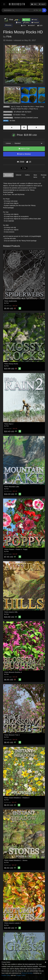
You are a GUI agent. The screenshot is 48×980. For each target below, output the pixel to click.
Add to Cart (24, 149)
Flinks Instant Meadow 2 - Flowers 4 (17, 798)
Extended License (32, 118)
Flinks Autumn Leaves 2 (13, 923)
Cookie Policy (6, 975)
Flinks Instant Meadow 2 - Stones (16, 860)
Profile (34, 20)
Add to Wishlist (24, 154)
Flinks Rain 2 (9, 424)
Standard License (20, 118)
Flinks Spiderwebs (11, 301)
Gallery (26, 22)
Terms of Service (27, 973)
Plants (23, 115)
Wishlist (8, 25)
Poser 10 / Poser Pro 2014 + (26, 107)
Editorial (19, 175)
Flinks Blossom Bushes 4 (13, 672)
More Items (35, 176)
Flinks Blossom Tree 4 (12, 735)
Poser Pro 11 (34, 109)
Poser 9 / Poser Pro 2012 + (20, 109)
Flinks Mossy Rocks (11, 364)
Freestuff (35, 22)
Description (8, 175)
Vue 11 (13, 107)
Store (19, 22)
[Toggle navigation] (4, 4)
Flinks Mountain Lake (12, 487)
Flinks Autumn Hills (11, 612)
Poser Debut (40, 107)
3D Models (17, 115)
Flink (9, 37)
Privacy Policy (21, 975)
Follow (26, 20)
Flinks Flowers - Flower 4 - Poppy (16, 549)
